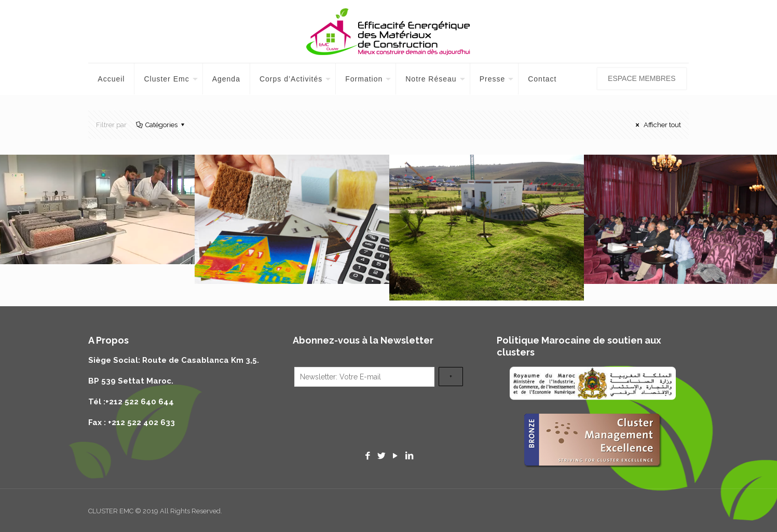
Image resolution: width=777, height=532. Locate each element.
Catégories (161, 125)
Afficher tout (657, 125)
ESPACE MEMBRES (642, 78)
